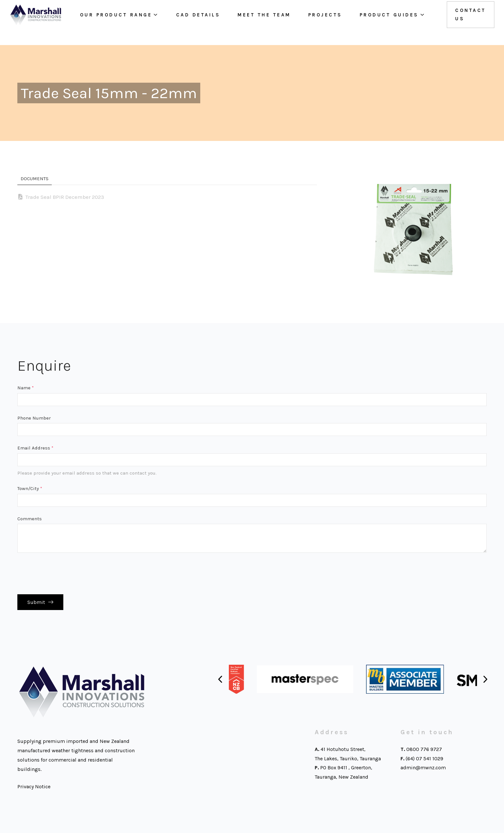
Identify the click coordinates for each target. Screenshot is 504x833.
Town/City (30, 488)
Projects (319, 23)
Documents (35, 179)
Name (26, 388)
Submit (36, 603)
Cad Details (192, 23)
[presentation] (66, 574)
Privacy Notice (34, 789)
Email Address (35, 448)
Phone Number (34, 418)
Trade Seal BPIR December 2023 (65, 197)
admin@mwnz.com (423, 770)
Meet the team (258, 23)
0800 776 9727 (424, 752)
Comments (30, 519)
